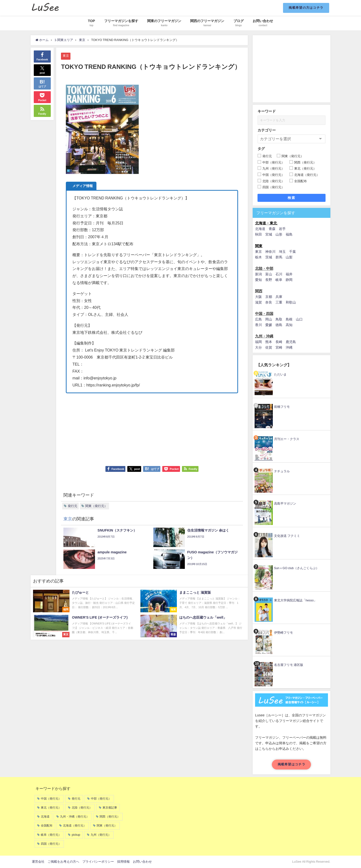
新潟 (258, 274)
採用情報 (123, 862)
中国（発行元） (51, 799)
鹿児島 (291, 342)
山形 (279, 234)
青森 (272, 229)
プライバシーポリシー (98, 862)
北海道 (260, 229)
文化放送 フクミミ (287, 536)
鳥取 (279, 319)
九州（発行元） (101, 835)
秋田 (258, 234)
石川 (279, 274)
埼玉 (282, 252)
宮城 (269, 234)
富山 (269, 274)
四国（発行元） (51, 844)
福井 (289, 274)
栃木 (258, 257)
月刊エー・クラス (287, 439)
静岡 (289, 280)
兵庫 (279, 297)
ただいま (280, 374)
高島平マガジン (285, 504)
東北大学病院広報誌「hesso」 (296, 600)
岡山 (269, 319)
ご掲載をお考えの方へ (63, 862)
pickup (76, 835)
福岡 (258, 342)
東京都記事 (110, 808)
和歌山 (291, 302)
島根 (289, 319)
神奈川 (270, 252)
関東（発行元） (96, 506)
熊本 (269, 342)
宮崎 (279, 347)
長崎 (279, 342)
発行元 (73, 506)
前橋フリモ (282, 407)
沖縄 (289, 347)
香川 (258, 325)
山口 (299, 319)
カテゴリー (267, 130)
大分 (258, 347)
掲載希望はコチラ (292, 764)
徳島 (279, 325)
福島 (289, 234)
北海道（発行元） (75, 826)
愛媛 (269, 325)
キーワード (267, 111)
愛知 (258, 280)
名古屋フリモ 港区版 (289, 665)
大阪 (258, 297)
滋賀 (258, 302)
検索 (291, 198)
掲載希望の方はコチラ (306, 8)
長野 (269, 280)
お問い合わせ (142, 862)
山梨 (289, 257)
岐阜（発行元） (51, 835)
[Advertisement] (152, 427)
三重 (279, 302)
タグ (261, 149)
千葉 (292, 252)
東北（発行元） (51, 808)
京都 (269, 297)
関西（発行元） (110, 817)
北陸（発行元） (82, 808)
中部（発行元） (101, 799)
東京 (66, 56)
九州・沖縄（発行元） (75, 817)
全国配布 (47, 826)
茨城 (269, 257)
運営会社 (38, 862)
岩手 (282, 229)
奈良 (269, 302)
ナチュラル (282, 471)
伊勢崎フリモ (284, 633)
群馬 (279, 257)
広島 (258, 319)
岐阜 (279, 280)
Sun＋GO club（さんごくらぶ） (297, 568)
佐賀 (269, 347)
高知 (289, 325)
